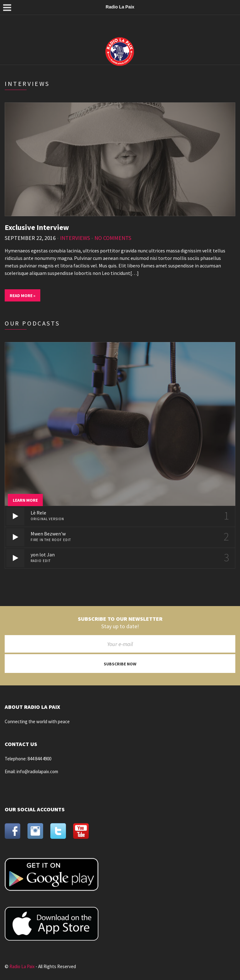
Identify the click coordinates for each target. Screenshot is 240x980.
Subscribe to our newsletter (120, 619)
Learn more (25, 500)
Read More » (22, 296)
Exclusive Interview (37, 227)
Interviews (75, 238)
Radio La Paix (22, 966)
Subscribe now (120, 664)
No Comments (113, 238)
